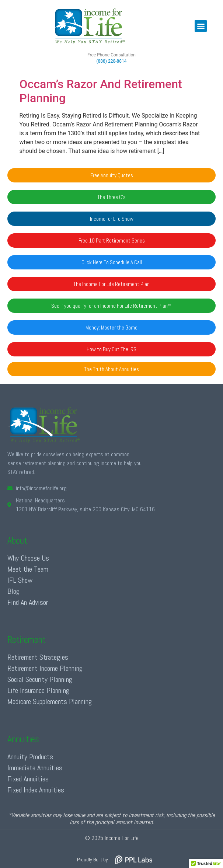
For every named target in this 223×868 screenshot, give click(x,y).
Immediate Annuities (35, 768)
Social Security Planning (40, 679)
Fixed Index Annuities (36, 790)
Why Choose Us (28, 558)
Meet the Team (28, 569)
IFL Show (20, 580)
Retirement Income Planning (45, 668)
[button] (201, 26)
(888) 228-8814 (111, 61)
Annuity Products (30, 757)
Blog (13, 591)
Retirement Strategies (38, 657)
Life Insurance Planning (38, 690)
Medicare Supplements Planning (50, 701)
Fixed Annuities (28, 779)
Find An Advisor (28, 602)
